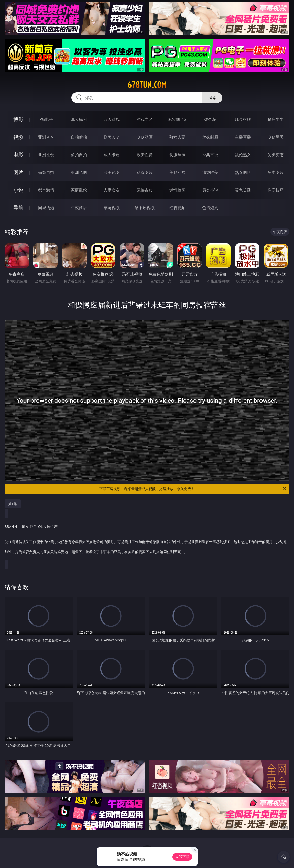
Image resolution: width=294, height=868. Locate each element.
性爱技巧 (276, 190)
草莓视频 (112, 208)
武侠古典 (145, 190)
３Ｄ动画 (145, 137)
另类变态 (276, 155)
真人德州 (79, 119)
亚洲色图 (79, 172)
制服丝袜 (177, 155)
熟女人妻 (177, 137)
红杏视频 (177, 208)
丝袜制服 (210, 137)
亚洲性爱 (46, 155)
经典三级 (210, 155)
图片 (18, 172)
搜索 (212, 98)
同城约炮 (46, 208)
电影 (18, 155)
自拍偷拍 (79, 137)
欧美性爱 (145, 155)
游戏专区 (145, 119)
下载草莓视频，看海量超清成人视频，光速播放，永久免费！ (193, 489)
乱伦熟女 (243, 155)
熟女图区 (243, 172)
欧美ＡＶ (112, 137)
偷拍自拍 (79, 155)
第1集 (13, 504)
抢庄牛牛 (276, 119)
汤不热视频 (145, 208)
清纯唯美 (210, 172)
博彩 (18, 119)
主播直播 (243, 137)
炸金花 (210, 119)
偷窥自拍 (46, 172)
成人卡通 (112, 155)
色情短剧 (210, 208)
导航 (18, 208)
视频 (18, 137)
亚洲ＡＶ (46, 137)
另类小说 (210, 190)
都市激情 (46, 190)
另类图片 (276, 172)
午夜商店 (79, 208)
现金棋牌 (243, 119)
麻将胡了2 (177, 119)
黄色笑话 (243, 190)
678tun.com (147, 85)
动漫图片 (145, 172)
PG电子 (46, 119)
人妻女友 (112, 190)
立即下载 (182, 857)
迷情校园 (177, 190)
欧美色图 (112, 172)
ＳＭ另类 (276, 137)
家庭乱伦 (79, 190)
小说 (18, 190)
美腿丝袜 (177, 172)
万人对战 (112, 119)
